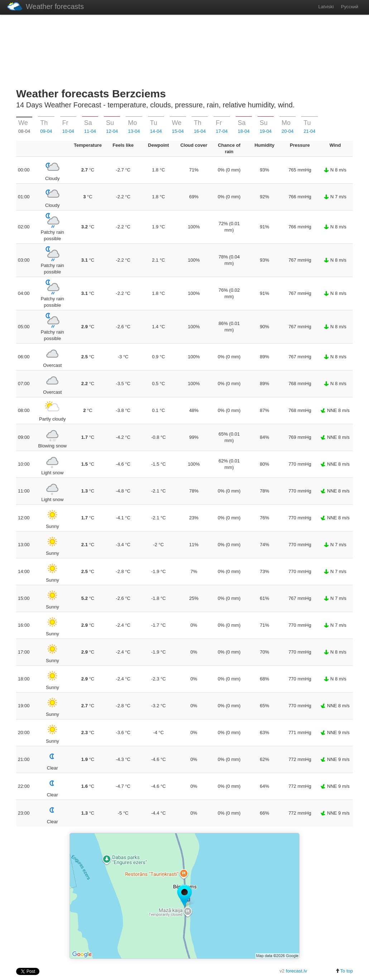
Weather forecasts (45, 6)
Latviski (326, 7)
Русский (350, 7)
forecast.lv (296, 971)
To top (344, 971)
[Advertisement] (184, 50)
